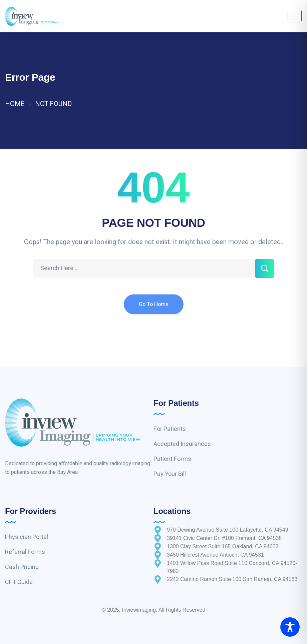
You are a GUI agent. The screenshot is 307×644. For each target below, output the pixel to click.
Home (15, 104)
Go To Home (154, 309)
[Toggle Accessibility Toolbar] (290, 627)
